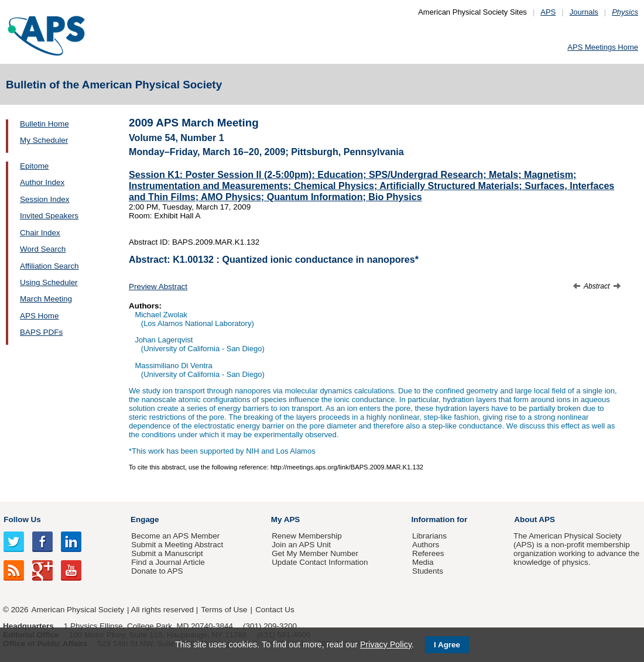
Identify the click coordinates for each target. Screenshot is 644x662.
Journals (584, 12)
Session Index (44, 199)
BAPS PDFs (41, 332)
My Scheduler (44, 140)
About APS (535, 519)
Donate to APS (157, 571)
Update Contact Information (320, 562)
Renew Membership (307, 536)
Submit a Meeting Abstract (177, 545)
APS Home (39, 316)
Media (423, 562)
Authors (426, 545)
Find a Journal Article (168, 562)
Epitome (34, 166)
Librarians (429, 536)
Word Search (43, 249)
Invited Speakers (49, 216)
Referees (428, 553)
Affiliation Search (49, 266)
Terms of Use (224, 610)
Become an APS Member (175, 536)
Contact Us (275, 610)
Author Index (42, 182)
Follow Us (22, 519)
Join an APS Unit (301, 545)
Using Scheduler (49, 282)
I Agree (447, 645)
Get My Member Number (315, 553)
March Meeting (46, 299)
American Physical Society (78, 610)
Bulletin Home (44, 124)
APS (548, 12)
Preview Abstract (158, 287)
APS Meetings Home (603, 47)
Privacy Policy (386, 644)
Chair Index (40, 233)
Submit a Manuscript (167, 553)
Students (428, 571)
